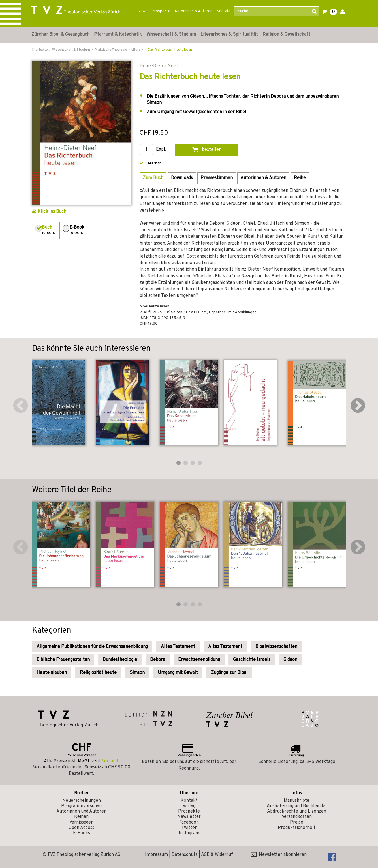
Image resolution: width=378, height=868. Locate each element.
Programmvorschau (81, 806)
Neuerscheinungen (82, 801)
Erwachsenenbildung (199, 660)
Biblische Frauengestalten (63, 660)
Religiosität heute (98, 673)
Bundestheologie (120, 660)
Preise (297, 822)
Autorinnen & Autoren (193, 11)
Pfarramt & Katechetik (118, 35)
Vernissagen (81, 822)
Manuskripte (297, 801)
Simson (137, 673)
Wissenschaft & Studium (171, 35)
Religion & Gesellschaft (286, 35)
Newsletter (189, 817)
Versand (110, 761)
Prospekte (161, 11)
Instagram (189, 833)
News (143, 11)
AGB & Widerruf (217, 855)
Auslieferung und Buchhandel (297, 806)
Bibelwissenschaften (276, 647)
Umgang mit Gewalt (178, 673)
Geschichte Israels (252, 660)
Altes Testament (178, 647)
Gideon (290, 660)
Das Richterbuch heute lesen (170, 50)
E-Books (82, 833)
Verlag (189, 806)
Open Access (81, 828)
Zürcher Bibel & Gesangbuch (60, 35)
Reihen (81, 817)
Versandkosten (297, 817)
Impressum (156, 855)
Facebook (189, 822)
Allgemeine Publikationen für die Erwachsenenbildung (92, 647)
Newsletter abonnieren (279, 855)
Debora (158, 660)
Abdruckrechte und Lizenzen (297, 811)
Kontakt (224, 11)
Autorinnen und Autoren (81, 811)
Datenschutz (185, 855)
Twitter (189, 828)
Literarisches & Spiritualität (229, 35)
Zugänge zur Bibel (229, 673)
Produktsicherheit (297, 828)
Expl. (161, 150)
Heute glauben (52, 673)
